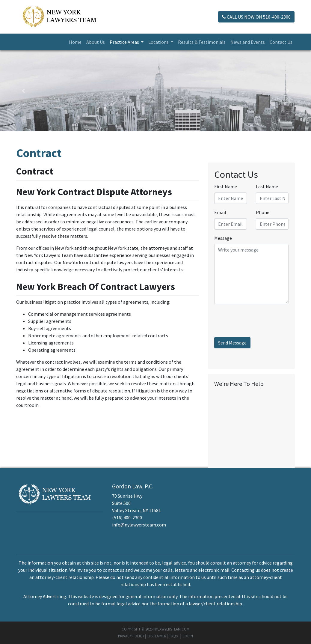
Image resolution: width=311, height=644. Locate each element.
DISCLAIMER (157, 636)
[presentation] (260, 321)
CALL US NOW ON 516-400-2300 (256, 17)
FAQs (174, 636)
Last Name (267, 186)
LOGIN (188, 636)
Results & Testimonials (202, 42)
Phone (263, 212)
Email (220, 212)
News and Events (248, 42)
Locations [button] (159, 42)
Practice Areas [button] (125, 42)
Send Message (232, 343)
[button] (23, 91)
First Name (226, 186)
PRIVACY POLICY (131, 636)
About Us (96, 42)
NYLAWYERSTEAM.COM (171, 629)
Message (223, 238)
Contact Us (281, 42)
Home (75, 42)
